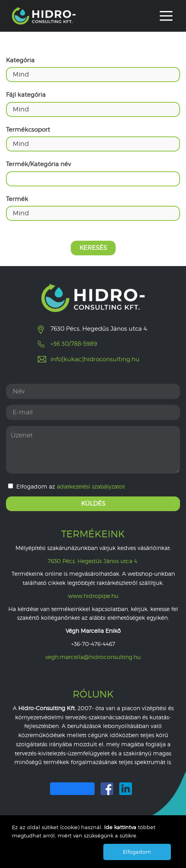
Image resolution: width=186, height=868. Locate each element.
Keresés (93, 248)
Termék (17, 199)
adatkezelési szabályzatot (91, 487)
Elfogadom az (66, 487)
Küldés (93, 504)
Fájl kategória (26, 95)
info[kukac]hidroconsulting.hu (95, 359)
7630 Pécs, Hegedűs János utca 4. (93, 561)
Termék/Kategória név (38, 164)
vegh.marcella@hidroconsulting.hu (93, 657)
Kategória (20, 60)
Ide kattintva (121, 827)
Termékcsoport (28, 130)
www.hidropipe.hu (93, 596)
